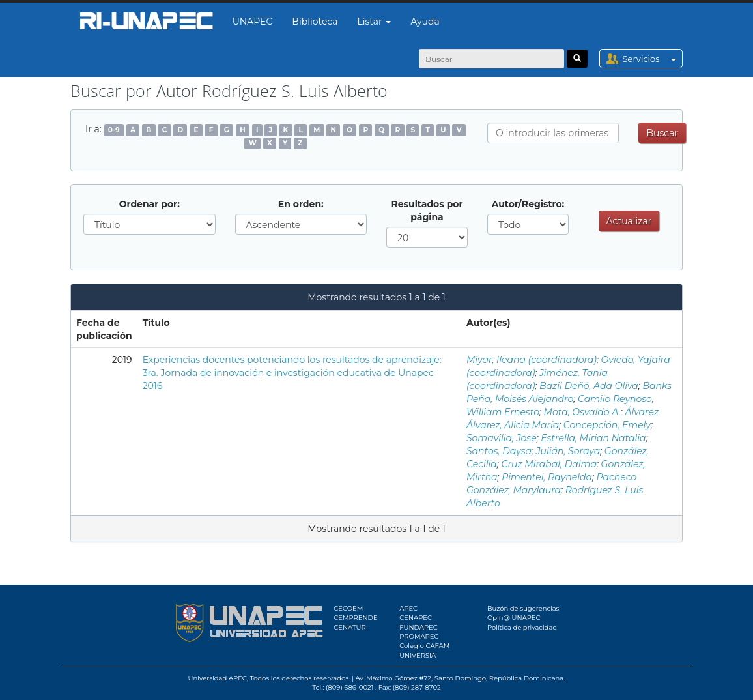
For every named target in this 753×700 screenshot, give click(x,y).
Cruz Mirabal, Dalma (549, 464)
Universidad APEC (218, 678)
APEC (408, 608)
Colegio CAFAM (424, 646)
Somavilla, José (502, 438)
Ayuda (425, 22)
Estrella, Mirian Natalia (593, 438)
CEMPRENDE (355, 618)
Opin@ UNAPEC (514, 618)
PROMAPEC (419, 636)
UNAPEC (253, 22)
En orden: (301, 204)
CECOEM (348, 608)
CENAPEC (416, 618)
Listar (375, 22)
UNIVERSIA (418, 655)
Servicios (652, 59)
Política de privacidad (522, 627)
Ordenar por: (149, 204)
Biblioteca (315, 22)
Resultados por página (427, 211)
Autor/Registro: (528, 204)
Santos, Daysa (499, 451)
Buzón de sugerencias (523, 608)
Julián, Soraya (568, 451)
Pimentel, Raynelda (547, 477)
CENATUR (349, 627)
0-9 (114, 130)
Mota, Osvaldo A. (582, 412)
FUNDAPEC (419, 627)
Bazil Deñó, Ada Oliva (589, 386)
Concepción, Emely (607, 425)
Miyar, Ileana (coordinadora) (532, 360)
